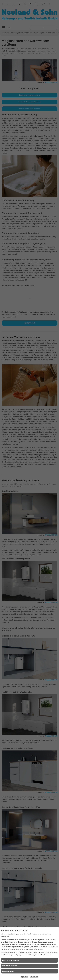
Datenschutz (34, 977)
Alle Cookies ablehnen (10, 966)
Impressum (24, 977)
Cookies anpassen (8, 971)
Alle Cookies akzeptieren (10, 960)
